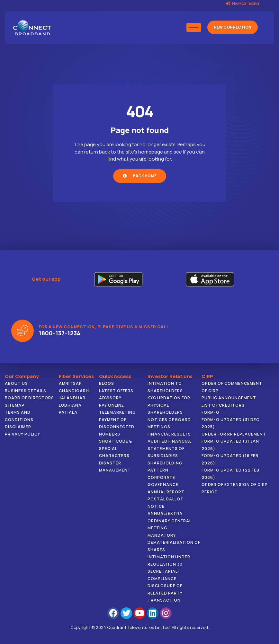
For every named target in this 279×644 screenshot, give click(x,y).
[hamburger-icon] (194, 27)
